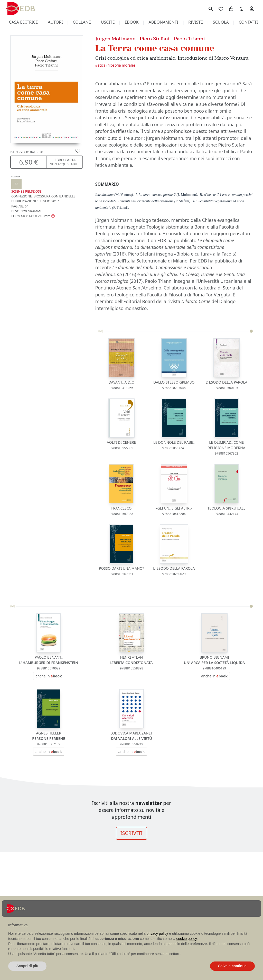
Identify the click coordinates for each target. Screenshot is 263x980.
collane (82, 22)
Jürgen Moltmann (115, 39)
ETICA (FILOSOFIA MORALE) (116, 65)
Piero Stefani (155, 39)
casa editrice (24, 22)
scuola (221, 22)
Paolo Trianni (189, 39)
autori (55, 22)
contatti (248, 22)
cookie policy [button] (187, 939)
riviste (196, 22)
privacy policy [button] (157, 933)
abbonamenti (163, 22)
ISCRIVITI (131, 833)
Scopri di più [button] (27, 966)
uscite (108, 22)
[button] (33, 216)
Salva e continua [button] (232, 966)
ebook (131, 22)
